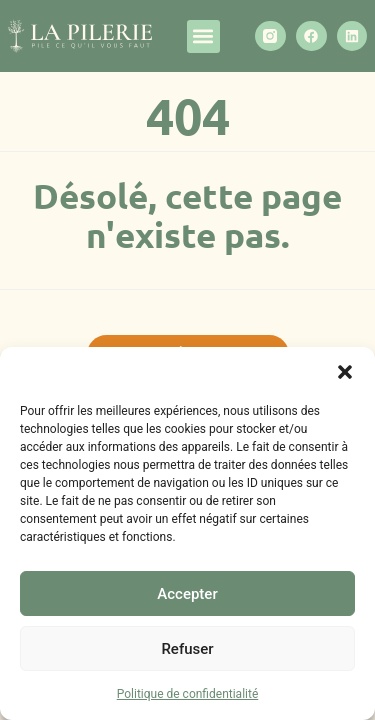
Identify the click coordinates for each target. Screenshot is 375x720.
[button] (345, 372)
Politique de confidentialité (188, 694)
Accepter (187, 594)
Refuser (187, 649)
